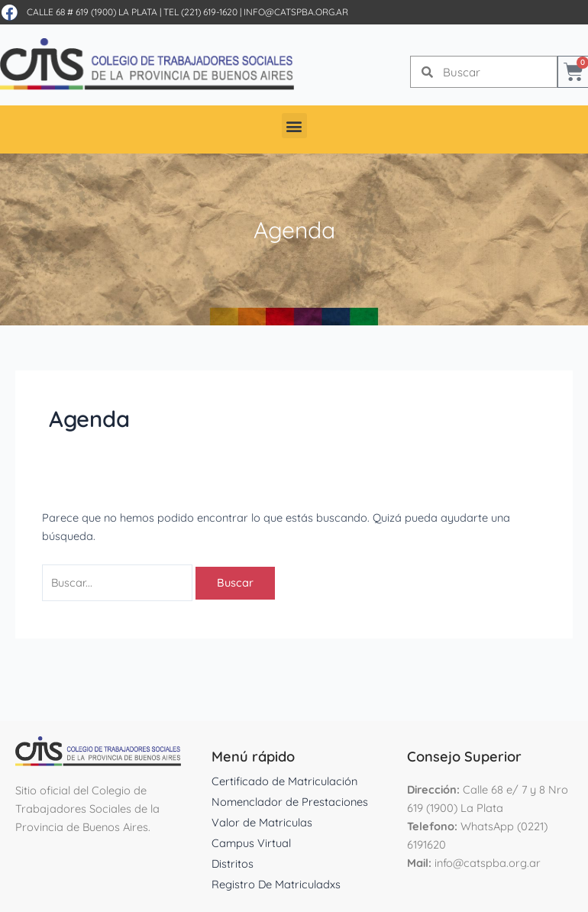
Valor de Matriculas (262, 822)
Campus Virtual (251, 843)
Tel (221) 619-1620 (200, 12)
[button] (294, 126)
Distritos (233, 863)
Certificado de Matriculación (284, 781)
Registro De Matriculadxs (276, 884)
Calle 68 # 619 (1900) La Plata (92, 12)
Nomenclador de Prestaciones (290, 802)
